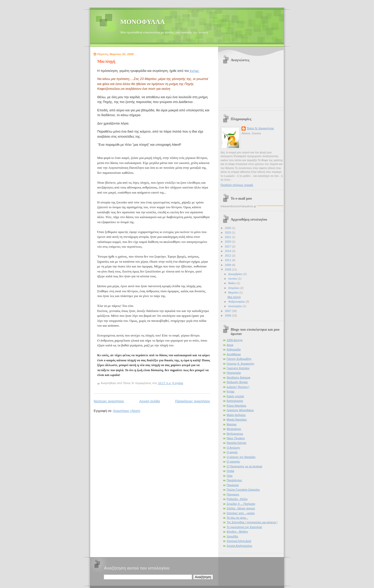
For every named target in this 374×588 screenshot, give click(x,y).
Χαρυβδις (232, 536)
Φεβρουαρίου (237, 302)
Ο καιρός (232, 452)
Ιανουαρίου (235, 306)
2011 (228, 260)
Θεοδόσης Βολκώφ (238, 377)
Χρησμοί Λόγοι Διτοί (239, 541)
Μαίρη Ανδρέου (236, 415)
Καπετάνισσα (235, 401)
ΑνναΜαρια (234, 354)
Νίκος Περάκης (236, 438)
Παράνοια (233, 485)
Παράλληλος (234, 480)
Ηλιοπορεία (234, 373)
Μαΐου (232, 283)
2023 (228, 233)
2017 (228, 246)
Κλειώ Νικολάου (237, 406)
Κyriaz (231, 391)
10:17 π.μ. (165, 383)
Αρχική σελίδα (150, 401)
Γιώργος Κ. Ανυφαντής (241, 364)
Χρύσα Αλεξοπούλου (239, 546)
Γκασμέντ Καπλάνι (238, 368)
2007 (228, 311)
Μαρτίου (234, 292)
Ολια (230, 476)
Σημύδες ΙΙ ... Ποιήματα (241, 504)
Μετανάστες (234, 429)
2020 (228, 242)
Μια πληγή (106, 61)
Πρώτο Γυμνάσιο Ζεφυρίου (243, 490)
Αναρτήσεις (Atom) (127, 411)
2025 (228, 228)
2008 (228, 269)
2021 (228, 237)
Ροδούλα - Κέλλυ (237, 499)
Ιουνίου (233, 279)
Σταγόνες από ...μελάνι (241, 513)
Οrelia (230, 471)
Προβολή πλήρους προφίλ (237, 185)
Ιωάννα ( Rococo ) (238, 387)
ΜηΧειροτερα (235, 434)
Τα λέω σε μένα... (237, 518)
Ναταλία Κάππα (237, 443)
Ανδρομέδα (234, 349)
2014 (228, 251)
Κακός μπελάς (235, 396)
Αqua (230, 345)
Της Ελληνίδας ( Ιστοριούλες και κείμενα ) (252, 522)
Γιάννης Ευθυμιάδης (239, 359)
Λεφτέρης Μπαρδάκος (240, 410)
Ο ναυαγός (233, 461)
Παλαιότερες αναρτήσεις (193, 401)
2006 (228, 316)
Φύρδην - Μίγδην (237, 532)
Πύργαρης (233, 494)
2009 (228, 265)
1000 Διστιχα (234, 340)
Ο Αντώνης (233, 448)
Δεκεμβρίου (236, 274)
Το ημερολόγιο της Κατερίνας (244, 527)
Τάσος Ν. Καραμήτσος (260, 128)
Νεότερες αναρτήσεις (109, 401)
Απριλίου (234, 288)
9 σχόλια (178, 383)
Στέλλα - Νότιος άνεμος (241, 508)
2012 (228, 256)
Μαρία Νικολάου (237, 419)
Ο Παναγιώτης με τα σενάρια (244, 466)
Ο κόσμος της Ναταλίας (241, 457)
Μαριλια (232, 424)
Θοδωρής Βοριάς (237, 382)
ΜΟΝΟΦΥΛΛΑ (143, 22)
